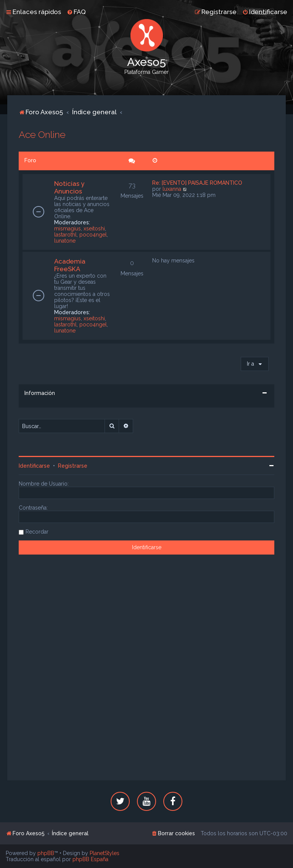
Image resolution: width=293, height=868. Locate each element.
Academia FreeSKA (70, 265)
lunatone (65, 241)
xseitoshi (94, 229)
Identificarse (34, 466)
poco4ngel (93, 235)
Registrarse (73, 466)
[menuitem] (76, 12)
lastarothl (65, 235)
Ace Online (42, 134)
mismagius (68, 229)
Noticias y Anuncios (69, 187)
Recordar (37, 532)
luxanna (172, 189)
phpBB (46, 853)
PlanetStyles (105, 853)
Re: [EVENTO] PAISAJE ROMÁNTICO (197, 183)
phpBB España (90, 859)
